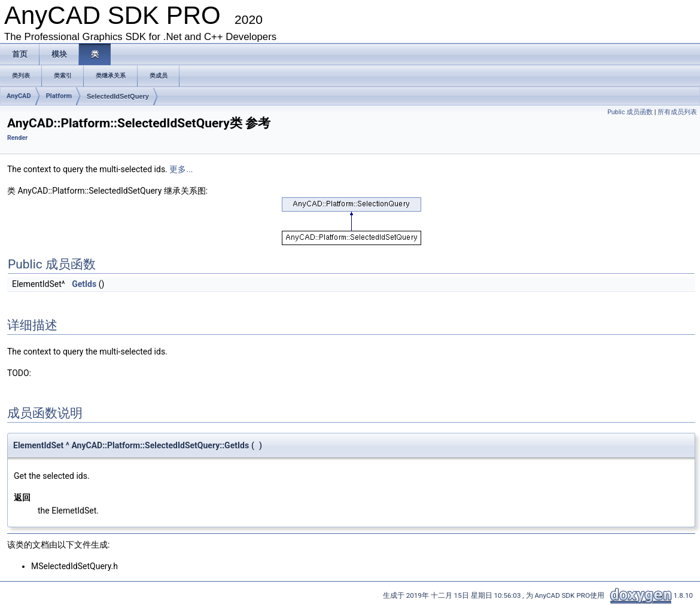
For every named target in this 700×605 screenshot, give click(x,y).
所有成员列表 (677, 112)
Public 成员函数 (630, 112)
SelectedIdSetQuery (118, 96)
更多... (181, 169)
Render (17, 138)
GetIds (84, 284)
